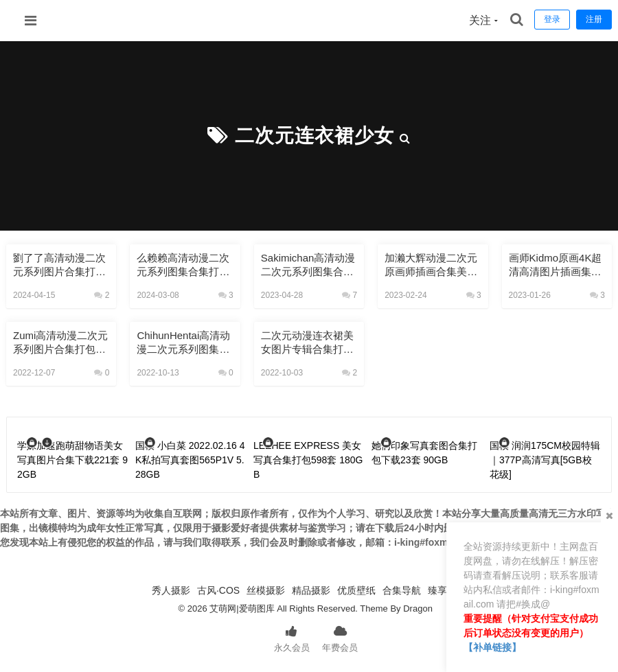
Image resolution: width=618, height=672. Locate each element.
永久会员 (292, 638)
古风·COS (218, 590)
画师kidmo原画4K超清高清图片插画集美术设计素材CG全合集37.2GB (556, 265)
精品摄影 (311, 590)
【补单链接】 (492, 647)
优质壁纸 (356, 590)
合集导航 (402, 590)
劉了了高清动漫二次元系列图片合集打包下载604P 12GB (59, 265)
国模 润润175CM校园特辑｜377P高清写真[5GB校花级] (545, 460)
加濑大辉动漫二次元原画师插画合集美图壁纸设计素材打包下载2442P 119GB (431, 265)
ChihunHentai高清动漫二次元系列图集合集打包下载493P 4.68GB (183, 343)
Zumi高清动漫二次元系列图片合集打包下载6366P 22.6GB (60, 343)
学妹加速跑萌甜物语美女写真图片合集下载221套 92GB (72, 460)
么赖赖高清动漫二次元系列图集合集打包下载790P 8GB (183, 265)
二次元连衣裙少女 (314, 136)
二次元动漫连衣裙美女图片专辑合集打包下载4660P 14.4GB (307, 343)
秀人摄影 (171, 590)
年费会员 (340, 638)
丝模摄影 (266, 590)
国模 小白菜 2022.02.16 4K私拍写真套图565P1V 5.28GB (190, 460)
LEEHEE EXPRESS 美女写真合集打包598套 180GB (308, 460)
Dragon (418, 609)
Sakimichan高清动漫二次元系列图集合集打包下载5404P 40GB (308, 265)
